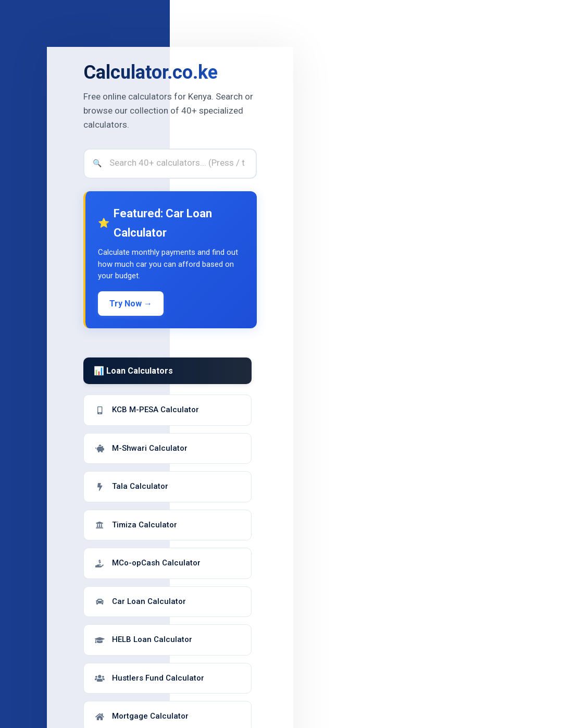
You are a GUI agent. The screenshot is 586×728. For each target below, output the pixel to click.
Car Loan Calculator (140, 601)
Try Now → (131, 304)
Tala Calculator (131, 486)
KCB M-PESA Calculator (147, 410)
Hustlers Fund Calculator (149, 678)
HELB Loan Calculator (143, 639)
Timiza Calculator (136, 525)
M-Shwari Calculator (141, 448)
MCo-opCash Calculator (147, 563)
